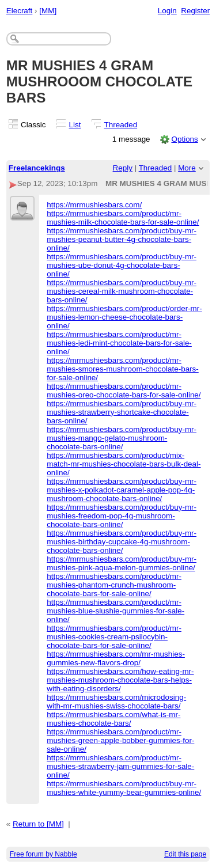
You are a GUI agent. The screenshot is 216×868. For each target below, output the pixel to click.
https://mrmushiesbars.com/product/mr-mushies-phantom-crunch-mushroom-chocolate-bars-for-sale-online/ (114, 585)
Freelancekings (37, 168)
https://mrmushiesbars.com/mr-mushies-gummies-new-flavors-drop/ (116, 658)
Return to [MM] (38, 824)
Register (195, 11)
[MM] (48, 11)
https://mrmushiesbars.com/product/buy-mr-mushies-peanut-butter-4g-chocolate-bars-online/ (122, 239)
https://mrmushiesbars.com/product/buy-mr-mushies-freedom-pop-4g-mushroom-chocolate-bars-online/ (122, 516)
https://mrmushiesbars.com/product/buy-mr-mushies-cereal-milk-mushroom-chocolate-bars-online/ (122, 291)
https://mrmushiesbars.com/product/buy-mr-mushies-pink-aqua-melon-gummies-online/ (122, 563)
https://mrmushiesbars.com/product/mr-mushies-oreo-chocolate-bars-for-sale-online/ (124, 391)
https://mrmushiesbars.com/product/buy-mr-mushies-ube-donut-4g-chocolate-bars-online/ (122, 265)
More (187, 168)
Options (184, 139)
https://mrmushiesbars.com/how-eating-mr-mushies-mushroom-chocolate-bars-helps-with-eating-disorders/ (120, 680)
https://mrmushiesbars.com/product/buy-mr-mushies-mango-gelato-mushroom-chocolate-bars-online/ (122, 438)
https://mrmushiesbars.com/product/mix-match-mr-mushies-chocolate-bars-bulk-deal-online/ (124, 464)
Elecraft (20, 11)
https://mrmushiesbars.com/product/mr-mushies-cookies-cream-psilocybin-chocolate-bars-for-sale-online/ (114, 637)
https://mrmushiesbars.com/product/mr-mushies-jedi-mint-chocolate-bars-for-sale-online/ (119, 343)
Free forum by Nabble (43, 854)
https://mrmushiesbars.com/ (94, 205)
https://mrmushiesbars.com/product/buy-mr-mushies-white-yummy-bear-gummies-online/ (124, 788)
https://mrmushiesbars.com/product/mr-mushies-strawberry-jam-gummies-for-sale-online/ (120, 766)
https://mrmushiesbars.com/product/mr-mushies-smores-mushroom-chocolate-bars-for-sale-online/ (123, 369)
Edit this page (185, 854)
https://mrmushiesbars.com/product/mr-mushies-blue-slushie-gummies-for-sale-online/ (115, 611)
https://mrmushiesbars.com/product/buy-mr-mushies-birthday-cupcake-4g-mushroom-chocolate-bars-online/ (122, 542)
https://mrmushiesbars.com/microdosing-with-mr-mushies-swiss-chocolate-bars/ (116, 702)
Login (167, 11)
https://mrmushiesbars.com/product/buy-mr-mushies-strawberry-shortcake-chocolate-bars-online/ (122, 412)
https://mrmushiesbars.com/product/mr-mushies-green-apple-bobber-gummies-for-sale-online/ (120, 740)
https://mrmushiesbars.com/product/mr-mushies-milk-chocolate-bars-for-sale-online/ (123, 218)
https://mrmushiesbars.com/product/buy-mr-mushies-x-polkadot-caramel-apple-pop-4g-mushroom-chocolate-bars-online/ (122, 490)
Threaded (121, 125)
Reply (123, 168)
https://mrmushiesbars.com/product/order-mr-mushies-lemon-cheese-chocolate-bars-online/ (124, 317)
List (75, 125)
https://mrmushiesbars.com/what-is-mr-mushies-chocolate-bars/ (113, 719)
